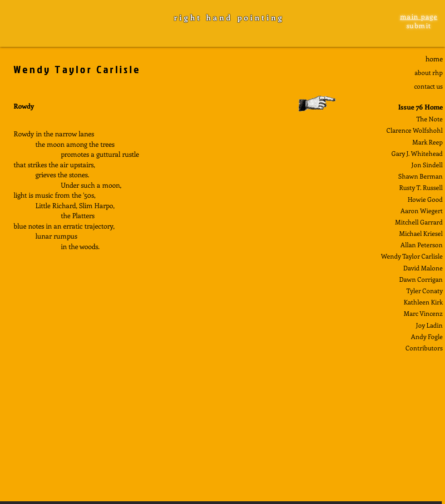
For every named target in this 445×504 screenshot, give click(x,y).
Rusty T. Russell (421, 187)
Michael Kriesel (421, 233)
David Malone (423, 268)
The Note (430, 119)
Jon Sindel (426, 165)
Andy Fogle (427, 337)
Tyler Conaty (425, 291)
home (434, 59)
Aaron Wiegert (422, 211)
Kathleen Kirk (423, 302)
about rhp (429, 72)
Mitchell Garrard (419, 222)
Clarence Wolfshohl (415, 130)
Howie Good (425, 199)
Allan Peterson (422, 245)
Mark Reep (428, 142)
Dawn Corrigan (421, 279)
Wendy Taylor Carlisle (412, 256)
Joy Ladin (429, 325)
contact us (428, 86)
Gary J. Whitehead (417, 153)
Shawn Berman (420, 176)
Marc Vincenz (423, 313)
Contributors (424, 348)
